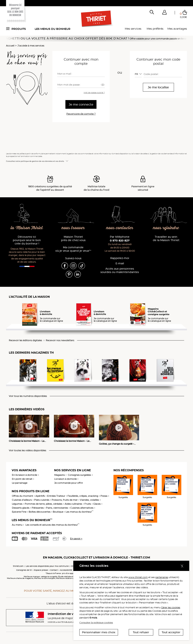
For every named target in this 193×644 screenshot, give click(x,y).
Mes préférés (155, 29)
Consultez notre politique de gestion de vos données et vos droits (35, 161)
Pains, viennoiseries (57, 508)
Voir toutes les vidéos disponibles (28, 450)
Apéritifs (40, 496)
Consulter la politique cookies (96, 623)
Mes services (133, 29)
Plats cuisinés (42, 500)
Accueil (10, 46)
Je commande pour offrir (69, 483)
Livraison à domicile (65, 479)
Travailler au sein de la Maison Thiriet (166, 239)
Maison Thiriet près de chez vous (73, 239)
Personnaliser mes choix (99, 632)
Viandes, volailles (89, 500)
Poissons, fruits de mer (65, 500)
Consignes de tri (24, 570)
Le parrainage (20, 483)
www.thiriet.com (138, 577)
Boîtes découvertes (40, 512)
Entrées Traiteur (56, 496)
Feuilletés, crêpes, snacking (83, 496)
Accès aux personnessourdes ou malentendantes (120, 270)
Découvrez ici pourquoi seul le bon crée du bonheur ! (27, 240)
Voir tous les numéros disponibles (28, 396)
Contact (54, 570)
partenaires (162, 577)
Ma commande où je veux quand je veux (73, 249)
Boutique (58, 512)
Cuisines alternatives (82, 508)
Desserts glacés (21, 508)
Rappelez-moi (120, 258)
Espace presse (41, 570)
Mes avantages (177, 29)
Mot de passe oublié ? (94, 93)
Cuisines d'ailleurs (22, 500)
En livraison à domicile (25, 475)
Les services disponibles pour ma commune (47, 566)
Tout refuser (141, 632)
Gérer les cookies (171, 607)
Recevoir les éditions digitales (25, 340)
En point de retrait (22, 479)
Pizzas (104, 496)
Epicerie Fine (19, 512)
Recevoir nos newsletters (60, 340)
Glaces (97, 504)
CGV (73, 566)
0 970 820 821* (120, 241)
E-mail (120, 263)
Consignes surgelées (79, 475)
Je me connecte (81, 105)
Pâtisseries (38, 508)
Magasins (60, 475)
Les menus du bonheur (52, 29)
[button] (164, 13)
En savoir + (76, 539)
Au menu (17, 525)
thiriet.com (18, 566)
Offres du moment (23, 496)
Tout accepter (171, 632)
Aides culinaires (73, 504)
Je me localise (158, 87)
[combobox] (138, 74)
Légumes (17, 504)
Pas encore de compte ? (81, 114)
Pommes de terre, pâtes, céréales (44, 504)
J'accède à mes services (31, 46)
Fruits (88, 504)
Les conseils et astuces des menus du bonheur (52, 525)
